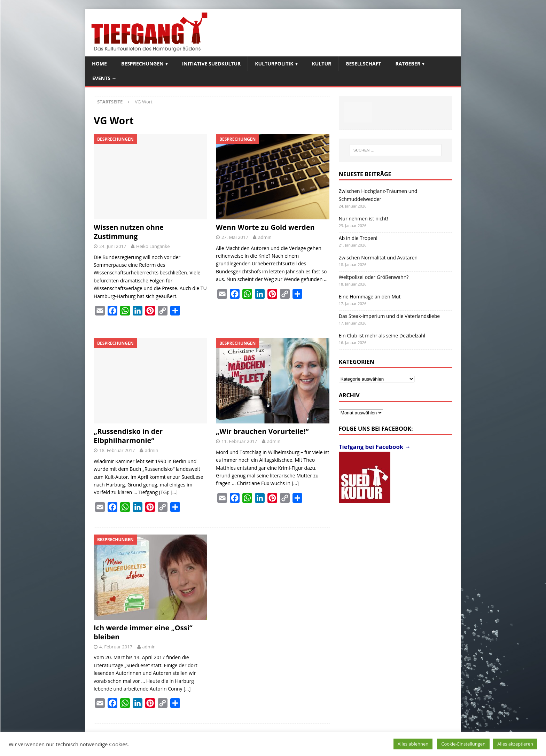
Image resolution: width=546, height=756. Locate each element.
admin (265, 237)
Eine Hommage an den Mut (370, 297)
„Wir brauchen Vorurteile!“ (262, 431)
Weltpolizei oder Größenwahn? (374, 277)
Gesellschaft (363, 64)
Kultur (322, 64)
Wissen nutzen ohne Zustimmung (129, 232)
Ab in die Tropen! (358, 238)
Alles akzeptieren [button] (515, 744)
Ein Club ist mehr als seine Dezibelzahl (382, 336)
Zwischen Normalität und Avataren (378, 258)
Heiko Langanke (153, 246)
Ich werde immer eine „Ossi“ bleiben (143, 632)
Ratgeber (408, 64)
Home (99, 64)
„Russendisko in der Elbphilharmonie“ (128, 436)
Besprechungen (142, 64)
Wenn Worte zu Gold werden (265, 227)
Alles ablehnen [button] (413, 744)
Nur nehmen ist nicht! (364, 219)
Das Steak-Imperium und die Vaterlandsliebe (389, 316)
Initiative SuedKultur (212, 64)
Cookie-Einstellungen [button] (463, 744)
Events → (104, 78)
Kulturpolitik (274, 64)
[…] (174, 492)
